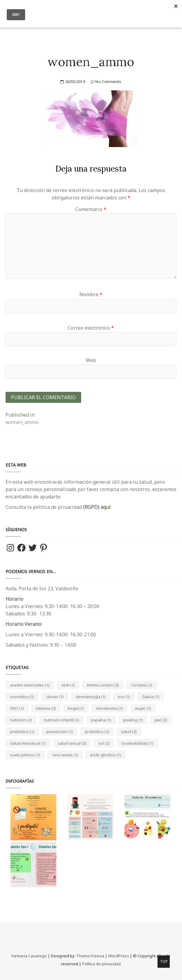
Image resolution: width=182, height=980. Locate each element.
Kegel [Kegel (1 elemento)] (76, 708)
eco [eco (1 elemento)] (124, 697)
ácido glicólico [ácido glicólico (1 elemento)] (106, 755)
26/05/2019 (73, 82)
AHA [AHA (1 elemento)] (68, 685)
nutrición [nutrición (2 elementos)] (21, 720)
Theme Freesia (90, 956)
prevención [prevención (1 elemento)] (60, 732)
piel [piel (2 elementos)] (161, 720)
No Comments (106, 82)
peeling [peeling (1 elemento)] (133, 720)
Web (91, 360)
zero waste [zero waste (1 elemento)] (65, 755)
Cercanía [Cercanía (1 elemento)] (142, 685)
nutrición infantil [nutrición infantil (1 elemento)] (61, 720)
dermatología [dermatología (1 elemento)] (91, 697)
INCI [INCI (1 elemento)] (17, 708)
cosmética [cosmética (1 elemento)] (22, 697)
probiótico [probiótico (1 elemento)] (97, 732)
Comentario (91, 209)
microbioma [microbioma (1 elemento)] (109, 708)
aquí (105, 507)
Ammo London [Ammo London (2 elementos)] (103, 685)
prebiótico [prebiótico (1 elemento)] (22, 732)
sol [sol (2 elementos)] (104, 743)
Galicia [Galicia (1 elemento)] (151, 697)
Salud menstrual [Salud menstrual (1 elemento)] (28, 743)
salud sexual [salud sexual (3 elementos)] (72, 743)
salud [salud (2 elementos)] (129, 732)
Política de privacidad (101, 964)
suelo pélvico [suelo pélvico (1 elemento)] (25, 755)
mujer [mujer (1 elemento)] (143, 708)
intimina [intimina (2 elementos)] (46, 708)
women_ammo (91, 62)
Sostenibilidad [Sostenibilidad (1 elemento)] (137, 743)
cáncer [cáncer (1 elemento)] (55, 697)
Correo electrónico (91, 328)
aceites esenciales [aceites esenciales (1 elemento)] (30, 685)
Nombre (91, 294)
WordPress (119, 956)
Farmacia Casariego (29, 956)
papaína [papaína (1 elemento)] (101, 720)
